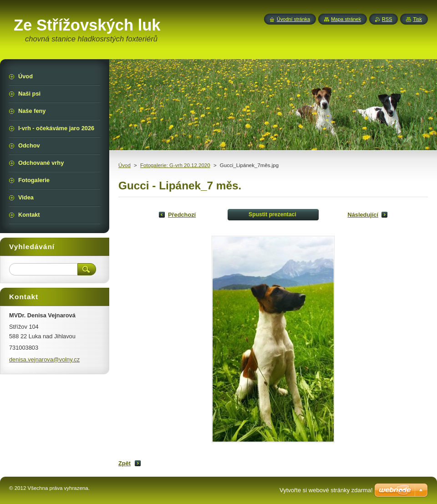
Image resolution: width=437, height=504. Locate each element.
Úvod (124, 165)
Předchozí (182, 215)
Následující (363, 215)
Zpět (124, 463)
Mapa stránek (346, 19)
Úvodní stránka (293, 19)
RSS (387, 19)
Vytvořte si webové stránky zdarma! (326, 490)
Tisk (417, 19)
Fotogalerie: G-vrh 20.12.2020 (175, 165)
